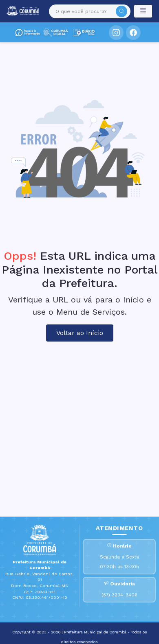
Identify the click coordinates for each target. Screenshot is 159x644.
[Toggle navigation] (143, 11)
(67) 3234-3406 (119, 595)
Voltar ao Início (80, 333)
